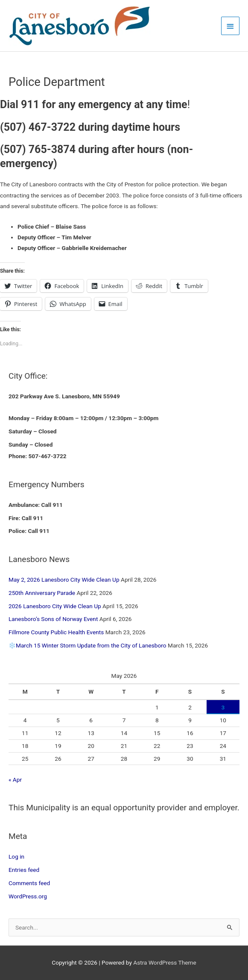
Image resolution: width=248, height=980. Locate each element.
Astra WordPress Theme (165, 962)
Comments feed (29, 883)
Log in (16, 856)
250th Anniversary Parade (42, 593)
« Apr (15, 780)
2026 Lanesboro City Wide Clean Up (55, 606)
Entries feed (24, 870)
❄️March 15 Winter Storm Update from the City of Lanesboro (88, 645)
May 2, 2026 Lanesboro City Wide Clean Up (64, 580)
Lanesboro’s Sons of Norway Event (53, 619)
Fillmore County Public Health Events (56, 632)
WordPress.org (28, 896)
